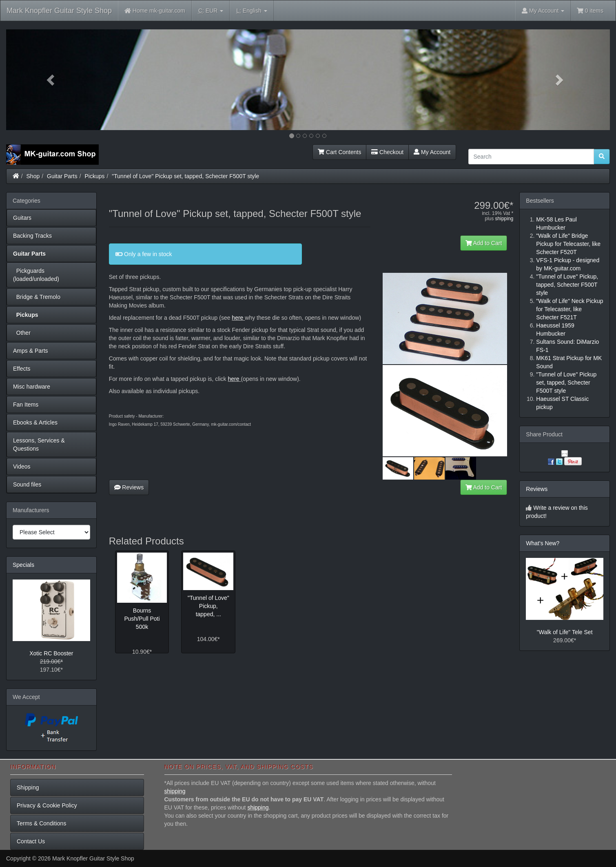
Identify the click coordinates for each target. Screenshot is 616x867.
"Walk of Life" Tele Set (565, 632)
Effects (22, 369)
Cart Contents (339, 152)
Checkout (387, 152)
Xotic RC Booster (51, 653)
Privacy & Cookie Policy (47, 805)
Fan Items (26, 405)
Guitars (22, 218)
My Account (432, 152)
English (251, 11)
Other (22, 333)
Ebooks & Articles (35, 422)
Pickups (95, 176)
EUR (211, 11)
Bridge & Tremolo (37, 297)
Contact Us (31, 841)
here (237, 318)
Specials (23, 565)
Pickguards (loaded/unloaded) (36, 275)
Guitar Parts (62, 176)
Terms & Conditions (41, 823)
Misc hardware (32, 387)
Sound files (27, 484)
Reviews (129, 487)
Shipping (28, 787)
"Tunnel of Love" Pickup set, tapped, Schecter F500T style (185, 176)
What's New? (543, 543)
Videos (22, 467)
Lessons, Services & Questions (39, 445)
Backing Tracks (32, 236)
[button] (51, 80)
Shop (33, 176)
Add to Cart (484, 243)
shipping (504, 219)
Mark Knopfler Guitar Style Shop (59, 11)
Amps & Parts (31, 351)
